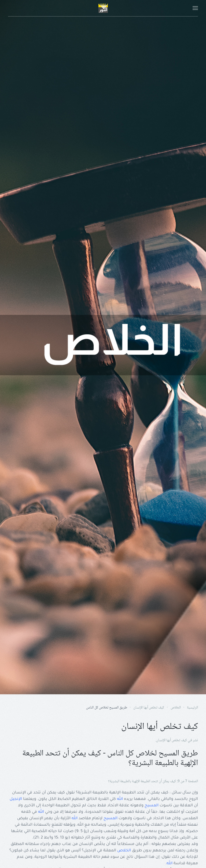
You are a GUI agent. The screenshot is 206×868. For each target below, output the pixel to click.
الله (120, 799)
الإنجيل (16, 799)
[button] (195, 8)
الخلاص (124, 851)
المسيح (152, 806)
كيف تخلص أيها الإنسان (172, 740)
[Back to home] (103, 8)
